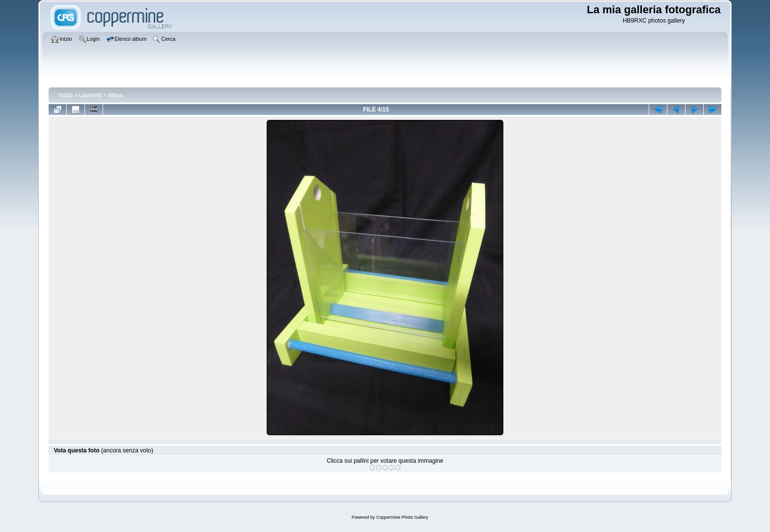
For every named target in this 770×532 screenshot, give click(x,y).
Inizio (65, 95)
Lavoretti (90, 95)
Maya (116, 95)
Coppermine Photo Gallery (402, 517)
